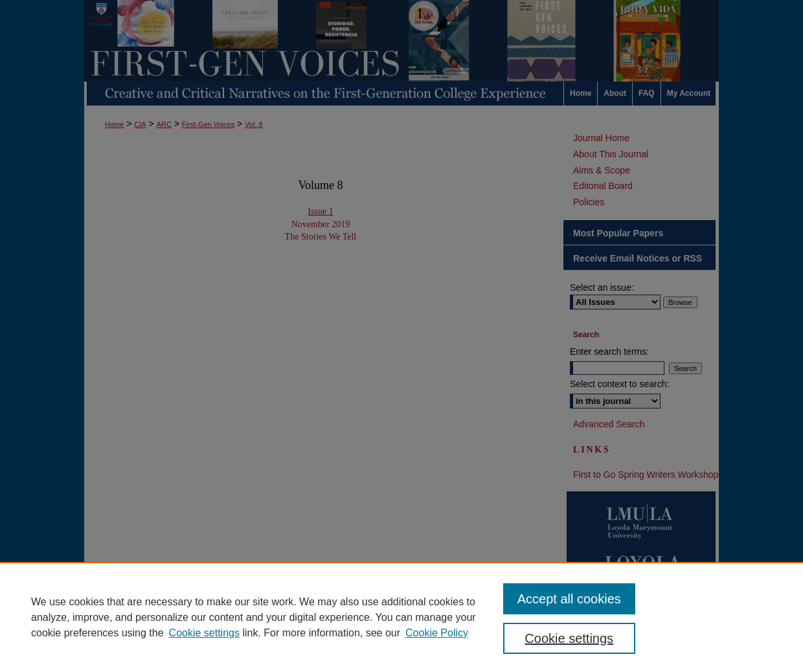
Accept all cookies (569, 599)
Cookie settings (204, 633)
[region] (401, 617)
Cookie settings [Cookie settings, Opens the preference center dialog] (569, 638)
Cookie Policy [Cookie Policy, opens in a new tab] (437, 633)
